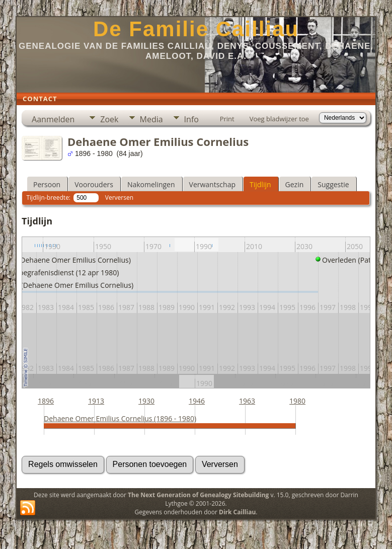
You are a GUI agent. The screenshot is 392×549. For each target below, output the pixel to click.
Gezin (295, 184)
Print (227, 119)
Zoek (109, 119)
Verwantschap (212, 184)
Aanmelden (53, 119)
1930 (146, 401)
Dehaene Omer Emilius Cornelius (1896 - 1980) (120, 418)
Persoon (47, 184)
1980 (297, 401)
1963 (247, 401)
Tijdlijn (260, 184)
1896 (46, 401)
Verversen (119, 198)
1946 (197, 401)
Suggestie (333, 184)
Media (151, 119)
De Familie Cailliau (196, 29)
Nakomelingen (151, 184)
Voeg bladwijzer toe (279, 119)
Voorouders (94, 184)
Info (191, 119)
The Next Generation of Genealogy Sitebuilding (198, 495)
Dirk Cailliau (237, 512)
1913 (96, 401)
